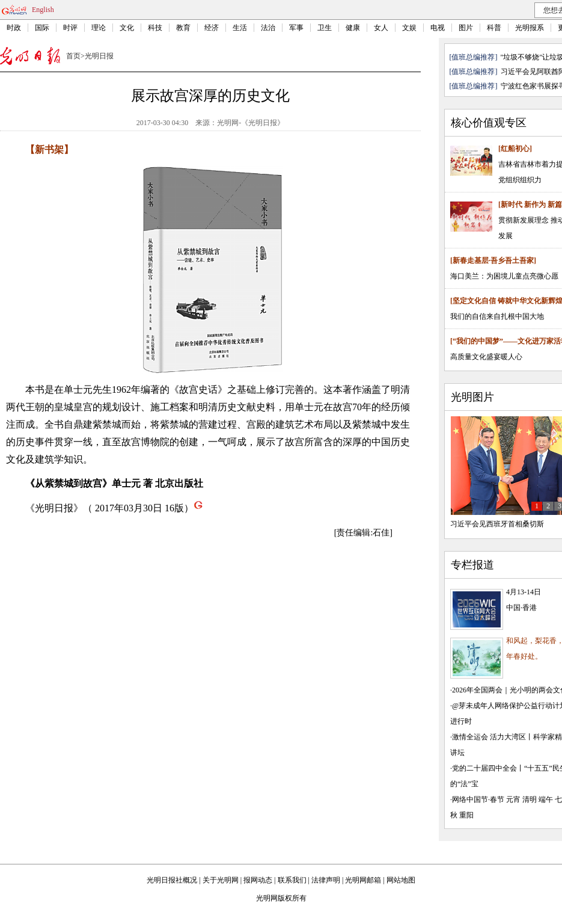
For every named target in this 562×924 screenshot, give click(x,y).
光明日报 (99, 56)
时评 (70, 28)
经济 (212, 28)
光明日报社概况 (172, 880)
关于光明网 (221, 880)
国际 (42, 28)
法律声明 (326, 880)
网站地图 (401, 880)
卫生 (325, 28)
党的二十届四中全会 (484, 768)
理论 (99, 28)
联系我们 (292, 880)
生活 (240, 28)
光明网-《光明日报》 (251, 123)
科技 (155, 28)
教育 (183, 28)
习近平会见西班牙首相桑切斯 (497, 524)
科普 (494, 28)
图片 (466, 28)
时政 (14, 28)
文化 (127, 28)
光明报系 (530, 28)
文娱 (409, 28)
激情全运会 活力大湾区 (489, 737)
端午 (546, 799)
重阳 (466, 815)
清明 (530, 799)
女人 (381, 28)
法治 (268, 28)
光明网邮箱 (363, 880)
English (43, 10)
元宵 (513, 799)
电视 (438, 28)
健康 (353, 28)
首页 (73, 56)
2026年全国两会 (477, 690)
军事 (296, 28)
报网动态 (258, 880)
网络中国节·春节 (478, 799)
